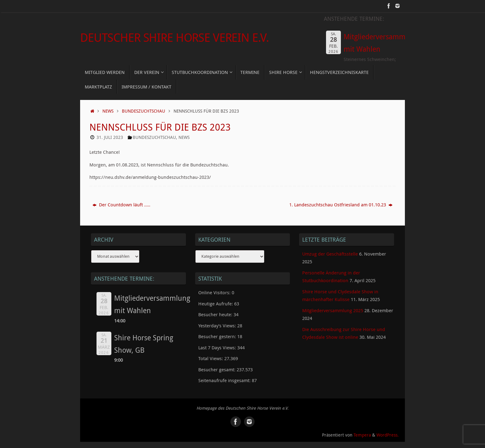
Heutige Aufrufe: (216, 304)
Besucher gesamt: (217, 369)
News (108, 111)
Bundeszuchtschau (144, 111)
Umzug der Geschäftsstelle (330, 254)
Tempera (362, 435)
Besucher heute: (216, 314)
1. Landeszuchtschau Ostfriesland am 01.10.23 (341, 205)
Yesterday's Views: (218, 325)
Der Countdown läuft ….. (121, 205)
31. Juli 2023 (110, 137)
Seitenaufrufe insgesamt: (225, 380)
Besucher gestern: (218, 336)
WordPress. (388, 435)
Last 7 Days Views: (218, 347)
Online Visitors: (215, 292)
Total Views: (211, 358)
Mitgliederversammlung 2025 (333, 310)
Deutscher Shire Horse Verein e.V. (174, 37)
